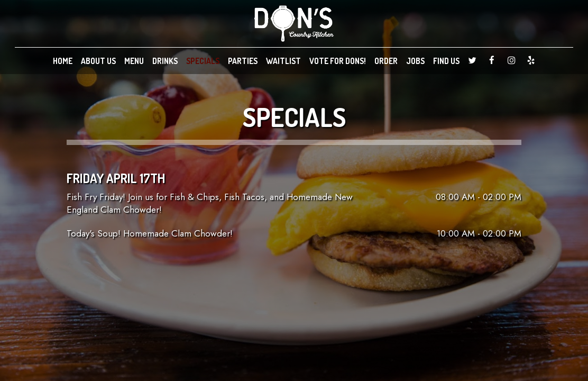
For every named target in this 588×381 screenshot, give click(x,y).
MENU (134, 61)
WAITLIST (283, 61)
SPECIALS (203, 61)
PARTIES (243, 61)
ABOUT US (98, 61)
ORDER (386, 61)
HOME (63, 61)
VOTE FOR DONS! (338, 61)
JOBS (415, 61)
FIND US (446, 61)
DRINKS (165, 61)
